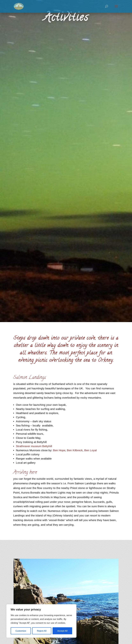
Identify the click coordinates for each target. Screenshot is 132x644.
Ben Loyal (90, 450)
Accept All (62, 631)
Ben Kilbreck (75, 450)
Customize (21, 631)
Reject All (42, 631)
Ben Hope (59, 450)
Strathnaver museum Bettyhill (34, 446)
